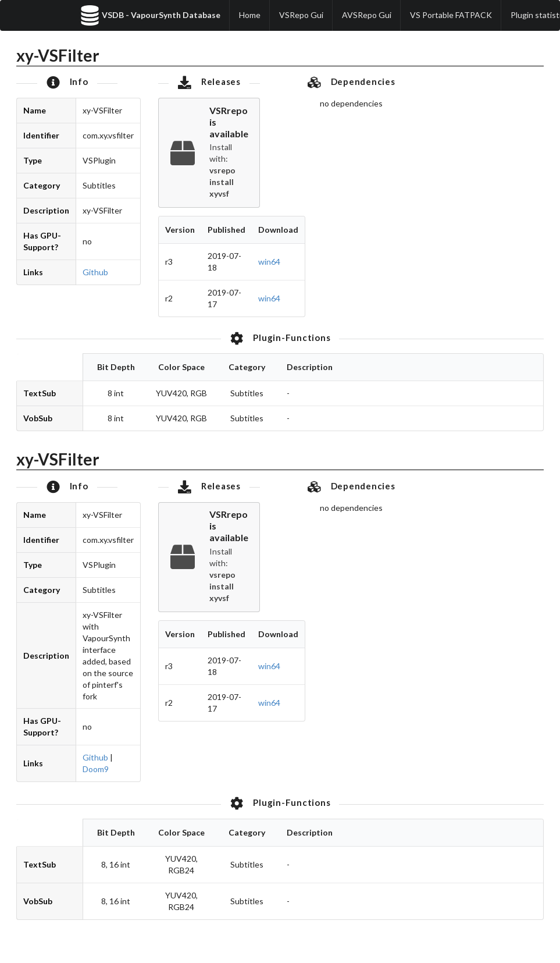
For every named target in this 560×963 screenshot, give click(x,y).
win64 (269, 262)
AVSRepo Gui (367, 15)
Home (250, 15)
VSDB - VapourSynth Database (150, 15)
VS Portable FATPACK (451, 15)
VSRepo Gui (301, 15)
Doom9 (96, 769)
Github (95, 272)
